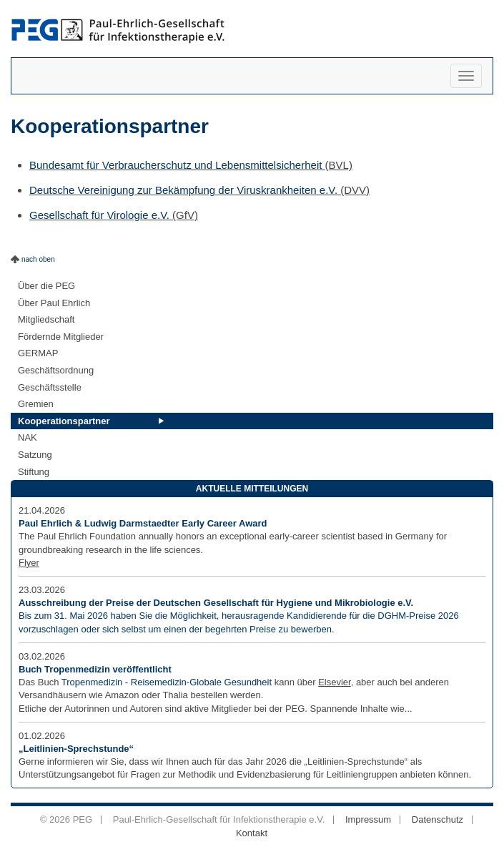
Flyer (29, 563)
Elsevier (335, 682)
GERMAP (38, 353)
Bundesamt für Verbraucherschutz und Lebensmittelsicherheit (177, 165)
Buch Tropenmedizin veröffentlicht (95, 669)
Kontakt (252, 833)
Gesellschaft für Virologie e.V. (99, 215)
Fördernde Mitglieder (61, 337)
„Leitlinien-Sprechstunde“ (76, 749)
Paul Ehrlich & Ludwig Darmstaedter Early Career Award (143, 523)
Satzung (35, 455)
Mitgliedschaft (46, 319)
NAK (28, 437)
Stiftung (34, 472)
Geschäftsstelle (50, 387)
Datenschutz (438, 819)
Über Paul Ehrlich (54, 303)
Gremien (36, 404)
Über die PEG (46, 286)
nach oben (38, 259)
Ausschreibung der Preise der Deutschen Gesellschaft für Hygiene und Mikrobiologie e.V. (216, 603)
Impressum (368, 819)
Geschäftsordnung (56, 370)
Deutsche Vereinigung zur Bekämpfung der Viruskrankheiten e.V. (183, 190)
